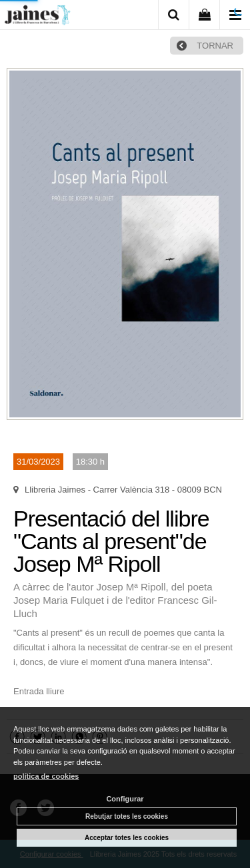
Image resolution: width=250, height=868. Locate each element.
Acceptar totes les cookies (127, 838)
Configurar (125, 799)
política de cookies (46, 776)
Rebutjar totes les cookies (127, 816)
